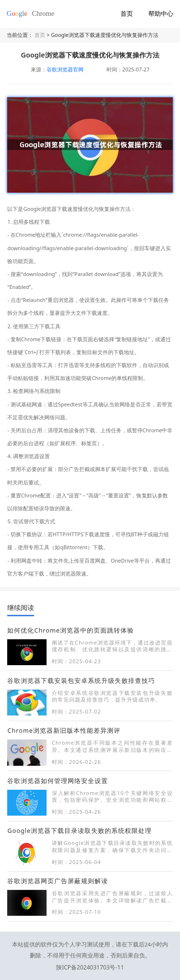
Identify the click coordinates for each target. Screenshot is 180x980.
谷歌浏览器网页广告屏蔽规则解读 (58, 881)
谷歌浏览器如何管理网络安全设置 (58, 781)
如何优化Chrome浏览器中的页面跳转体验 (70, 630)
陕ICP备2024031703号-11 (90, 955)
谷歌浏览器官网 (65, 69)
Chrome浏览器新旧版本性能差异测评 (64, 730)
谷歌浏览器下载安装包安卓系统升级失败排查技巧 (81, 680)
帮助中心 (161, 13)
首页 (127, 13)
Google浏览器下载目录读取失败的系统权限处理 (79, 830)
